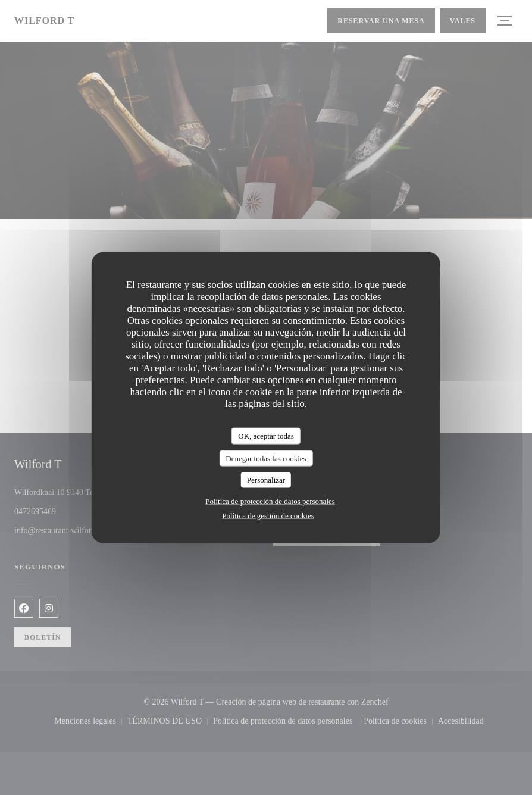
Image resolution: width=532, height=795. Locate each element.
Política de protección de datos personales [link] (270, 501)
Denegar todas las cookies (266, 458)
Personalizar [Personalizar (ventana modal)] (266, 480)
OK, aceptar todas (266, 436)
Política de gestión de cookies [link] (268, 515)
